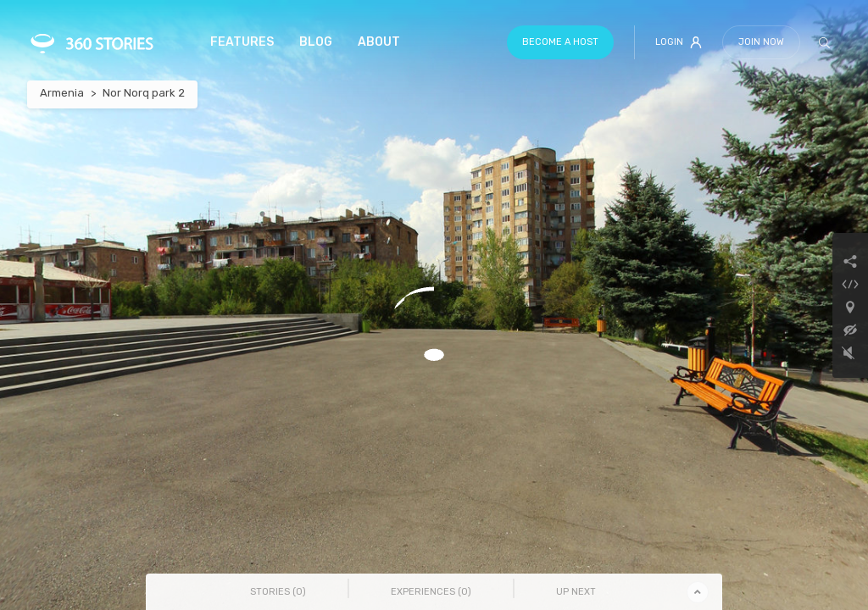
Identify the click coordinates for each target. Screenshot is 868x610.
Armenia (62, 93)
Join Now (761, 42)
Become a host (560, 42)
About (379, 42)
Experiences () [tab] (431, 592)
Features (242, 42)
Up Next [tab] (576, 592)
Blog (316, 42)
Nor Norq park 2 (144, 93)
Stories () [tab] (278, 592)
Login (679, 42)
